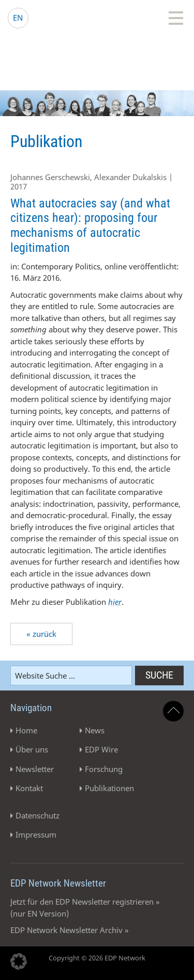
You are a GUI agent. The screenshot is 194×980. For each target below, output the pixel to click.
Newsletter (35, 769)
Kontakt (29, 788)
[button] (19, 961)
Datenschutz (38, 815)
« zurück (41, 634)
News (95, 730)
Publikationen (109, 788)
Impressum (36, 834)
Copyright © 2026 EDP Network (97, 958)
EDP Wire (101, 749)
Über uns (32, 749)
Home (26, 730)
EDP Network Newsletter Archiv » (70, 930)
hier (115, 602)
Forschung (104, 769)
